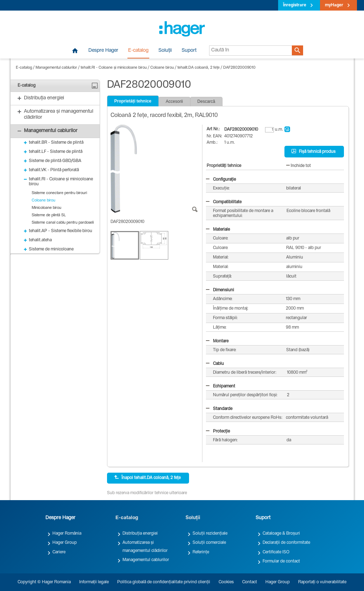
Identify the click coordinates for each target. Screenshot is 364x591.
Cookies (226, 582)
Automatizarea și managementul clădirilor (145, 547)
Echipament (221, 386)
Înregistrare (295, 5)
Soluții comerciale (209, 543)
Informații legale (94, 582)
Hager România (67, 534)
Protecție (218, 431)
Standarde (219, 409)
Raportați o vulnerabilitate (322, 582)
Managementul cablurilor (56, 68)
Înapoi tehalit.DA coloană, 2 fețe (147, 478)
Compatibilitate (224, 202)
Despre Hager (103, 51)
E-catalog (138, 51)
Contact (250, 582)
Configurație (221, 180)
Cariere (59, 552)
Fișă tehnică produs (313, 151)
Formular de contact (281, 561)
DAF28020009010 (239, 68)
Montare (217, 341)
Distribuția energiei (140, 534)
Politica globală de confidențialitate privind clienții (164, 582)
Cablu (215, 364)
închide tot (299, 166)
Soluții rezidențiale (210, 534)
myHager (334, 5)
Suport (189, 51)
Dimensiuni (220, 290)
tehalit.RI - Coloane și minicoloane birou (114, 68)
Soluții (165, 51)
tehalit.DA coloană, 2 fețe (199, 68)
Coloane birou (162, 68)
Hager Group (65, 543)
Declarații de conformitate (286, 543)
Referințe (201, 552)
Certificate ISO (276, 552)
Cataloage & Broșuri (281, 534)
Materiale (218, 230)
